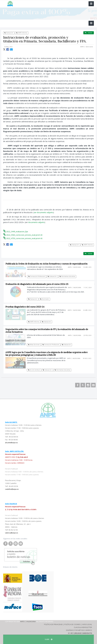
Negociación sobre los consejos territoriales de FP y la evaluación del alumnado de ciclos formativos (48, 331)
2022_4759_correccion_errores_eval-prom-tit (23, 238)
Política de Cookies (72, 624)
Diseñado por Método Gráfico (79, 630)
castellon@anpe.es (12, 489)
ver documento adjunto (44, 212)
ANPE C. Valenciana (28, 621)
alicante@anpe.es (11, 443)
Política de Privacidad (53, 624)
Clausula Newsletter (83, 627)
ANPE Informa (22, 33)
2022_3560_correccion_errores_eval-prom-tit (23, 235)
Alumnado (46, 299)
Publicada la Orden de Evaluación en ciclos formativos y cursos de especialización (48, 264)
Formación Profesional (38, 276)
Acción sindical (35, 370)
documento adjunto (36, 222)
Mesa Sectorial (35, 345)
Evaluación (9, 33)
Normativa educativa (69, 276)
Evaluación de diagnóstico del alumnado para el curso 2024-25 (38, 284)
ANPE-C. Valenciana (87, 47)
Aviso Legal (87, 624)
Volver (89, 33)
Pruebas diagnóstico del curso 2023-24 (26, 307)
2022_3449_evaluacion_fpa (16, 232)
